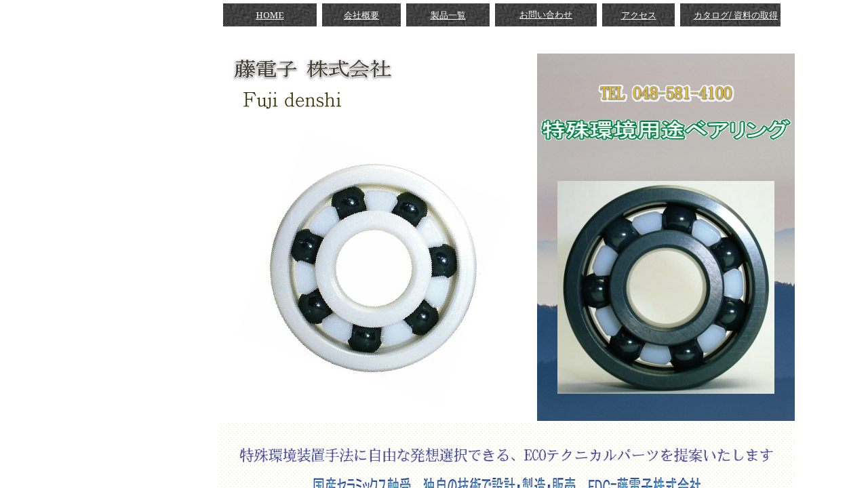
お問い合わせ (546, 15)
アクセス (639, 15)
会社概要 (361, 15)
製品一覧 (448, 15)
